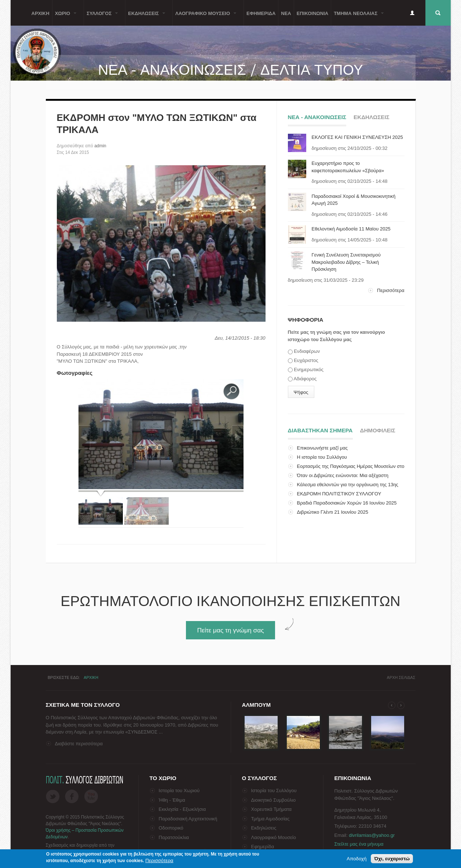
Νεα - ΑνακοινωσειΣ (317, 117)
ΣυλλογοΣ (101, 17)
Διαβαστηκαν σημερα (320, 429)
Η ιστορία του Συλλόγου (322, 457)
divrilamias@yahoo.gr (372, 835)
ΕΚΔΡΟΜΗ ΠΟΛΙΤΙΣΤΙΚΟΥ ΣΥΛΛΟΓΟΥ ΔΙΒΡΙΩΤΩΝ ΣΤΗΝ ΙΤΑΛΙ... (335, 497)
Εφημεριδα (261, 13)
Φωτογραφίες (75, 373)
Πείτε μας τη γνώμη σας (230, 630)
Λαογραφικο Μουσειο (204, 17)
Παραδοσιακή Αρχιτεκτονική (188, 819)
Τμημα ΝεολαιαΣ (357, 17)
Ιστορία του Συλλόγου (274, 791)
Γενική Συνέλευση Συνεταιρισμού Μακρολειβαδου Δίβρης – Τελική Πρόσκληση (346, 262)
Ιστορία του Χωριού (179, 791)
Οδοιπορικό (171, 828)
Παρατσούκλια (174, 837)
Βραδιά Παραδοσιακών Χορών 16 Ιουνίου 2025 (347, 503)
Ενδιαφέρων (307, 351)
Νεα (286, 13)
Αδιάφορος (305, 379)
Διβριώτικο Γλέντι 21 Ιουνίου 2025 (333, 512)
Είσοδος (412, 13)
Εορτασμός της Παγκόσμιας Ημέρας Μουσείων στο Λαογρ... (346, 470)
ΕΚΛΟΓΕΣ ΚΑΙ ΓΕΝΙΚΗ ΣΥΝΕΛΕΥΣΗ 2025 (357, 137)
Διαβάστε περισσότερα (79, 744)
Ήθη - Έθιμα (172, 800)
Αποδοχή (356, 859)
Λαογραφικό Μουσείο (274, 837)
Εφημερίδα (263, 847)
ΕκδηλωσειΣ (145, 17)
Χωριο (65, 17)
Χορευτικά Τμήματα (272, 809)
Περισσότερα (391, 290)
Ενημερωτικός (309, 370)
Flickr (91, 796)
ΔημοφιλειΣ (378, 430)
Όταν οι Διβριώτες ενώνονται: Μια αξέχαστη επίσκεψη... (338, 479)
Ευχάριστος (306, 360)
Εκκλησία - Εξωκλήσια (182, 809)
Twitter (53, 796)
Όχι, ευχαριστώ (392, 859)
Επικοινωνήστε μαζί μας (322, 448)
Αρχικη (41, 13)
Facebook (72, 796)
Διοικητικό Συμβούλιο (274, 800)
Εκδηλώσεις (264, 828)
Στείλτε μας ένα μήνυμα (359, 844)
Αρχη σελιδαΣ (401, 677)
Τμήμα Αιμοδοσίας (270, 819)
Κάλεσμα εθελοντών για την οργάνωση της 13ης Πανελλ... (343, 488)
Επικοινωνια (312, 13)
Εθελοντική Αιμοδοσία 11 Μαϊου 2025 (351, 229)
